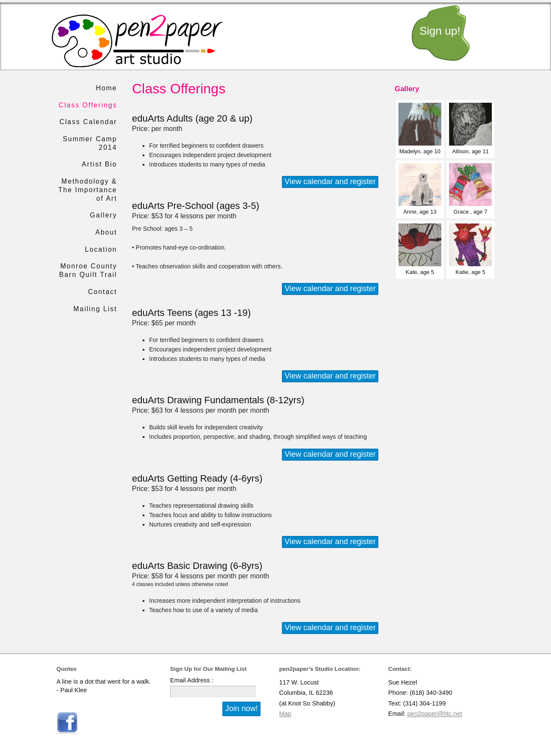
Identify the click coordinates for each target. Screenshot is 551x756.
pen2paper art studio (138, 41)
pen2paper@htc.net (435, 714)
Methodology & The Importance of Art (88, 190)
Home (107, 88)
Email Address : (192, 680)
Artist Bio (99, 164)
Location (101, 249)
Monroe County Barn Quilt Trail (88, 270)
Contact (103, 292)
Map (285, 714)
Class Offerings (88, 105)
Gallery (103, 215)
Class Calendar (88, 122)
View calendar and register (330, 182)
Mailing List (95, 309)
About (106, 232)
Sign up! (440, 31)
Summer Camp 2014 (90, 143)
